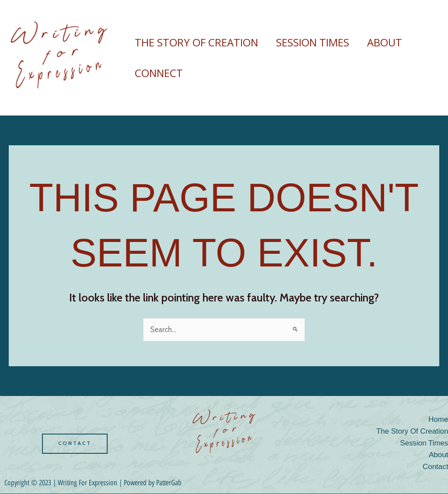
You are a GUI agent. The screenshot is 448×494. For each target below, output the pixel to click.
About (392, 42)
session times (317, 42)
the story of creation (198, 42)
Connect (160, 73)
